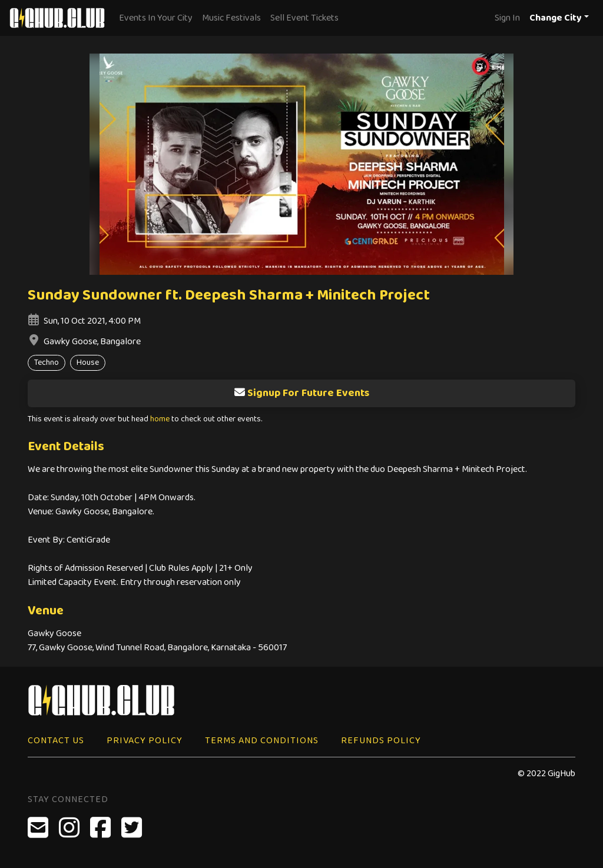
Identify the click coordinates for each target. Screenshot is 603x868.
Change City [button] (556, 18)
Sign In (507, 18)
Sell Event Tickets (304, 18)
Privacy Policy (145, 741)
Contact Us (56, 741)
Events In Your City (156, 18)
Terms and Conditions (262, 741)
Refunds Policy (381, 741)
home (160, 419)
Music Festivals (231, 18)
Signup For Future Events (301, 393)
